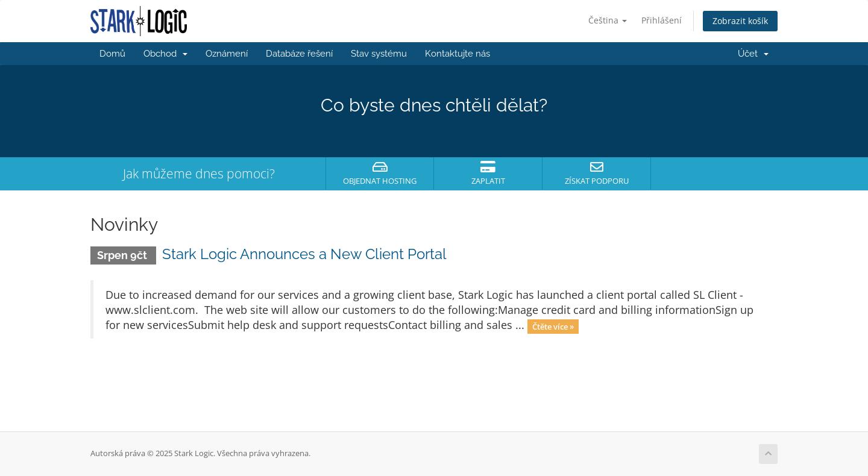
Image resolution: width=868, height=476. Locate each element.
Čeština (608, 20)
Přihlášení (662, 20)
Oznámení (227, 54)
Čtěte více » (553, 326)
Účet (753, 54)
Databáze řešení (299, 54)
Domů (112, 54)
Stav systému (379, 54)
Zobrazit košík (740, 21)
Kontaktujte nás (458, 54)
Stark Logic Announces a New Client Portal (304, 254)
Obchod (165, 54)
